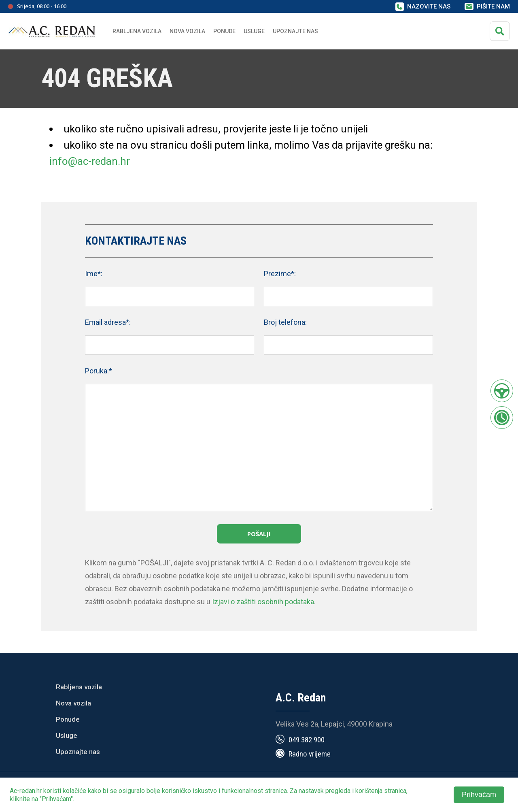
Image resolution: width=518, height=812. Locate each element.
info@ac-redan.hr (90, 161)
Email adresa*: (108, 322)
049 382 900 (307, 740)
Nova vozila (187, 31)
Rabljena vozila (79, 687)
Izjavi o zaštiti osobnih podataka (263, 602)
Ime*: (94, 274)
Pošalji (259, 534)
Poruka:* (99, 371)
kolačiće (74, 791)
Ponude (68, 719)
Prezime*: (280, 274)
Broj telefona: (285, 322)
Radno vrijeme (310, 754)
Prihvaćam (479, 795)
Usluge (254, 31)
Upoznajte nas (78, 752)
